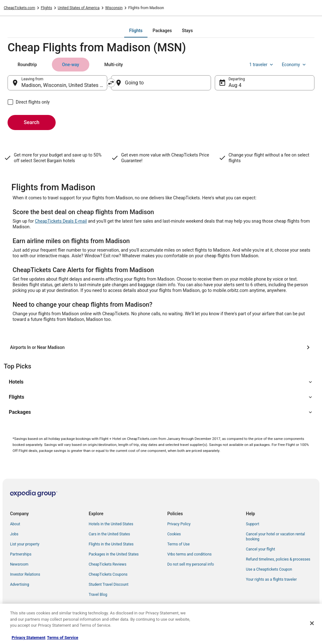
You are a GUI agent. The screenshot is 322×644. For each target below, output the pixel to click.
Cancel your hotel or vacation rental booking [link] (275, 537)
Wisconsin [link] (114, 8)
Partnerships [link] (21, 554)
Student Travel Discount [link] (108, 584)
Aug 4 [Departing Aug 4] (235, 85)
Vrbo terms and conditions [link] (189, 554)
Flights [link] (47, 8)
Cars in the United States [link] (109, 534)
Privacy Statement (28, 638)
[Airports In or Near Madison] (161, 347)
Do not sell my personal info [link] (191, 564)
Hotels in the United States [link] (111, 524)
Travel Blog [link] (98, 595)
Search (32, 122)
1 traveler (262, 65)
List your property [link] (25, 544)
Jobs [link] (14, 534)
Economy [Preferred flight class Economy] (294, 65)
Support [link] (253, 524)
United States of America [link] (79, 8)
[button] (161, 382)
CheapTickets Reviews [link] (108, 564)
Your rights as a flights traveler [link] (271, 579)
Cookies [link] (174, 534)
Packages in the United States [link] (114, 554)
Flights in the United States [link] (111, 544)
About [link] (15, 524)
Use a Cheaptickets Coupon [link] (269, 569)
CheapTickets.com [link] (19, 8)
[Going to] (161, 83)
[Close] (312, 623)
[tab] (136, 31)
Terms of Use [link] (178, 544)
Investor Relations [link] (25, 574)
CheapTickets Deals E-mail (61, 221)
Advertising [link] (19, 584)
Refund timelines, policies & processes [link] (278, 559)
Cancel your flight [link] (261, 549)
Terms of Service (62, 638)
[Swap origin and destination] (111, 83)
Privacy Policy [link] (179, 524)
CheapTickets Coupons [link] (108, 574)
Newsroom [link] (19, 564)
